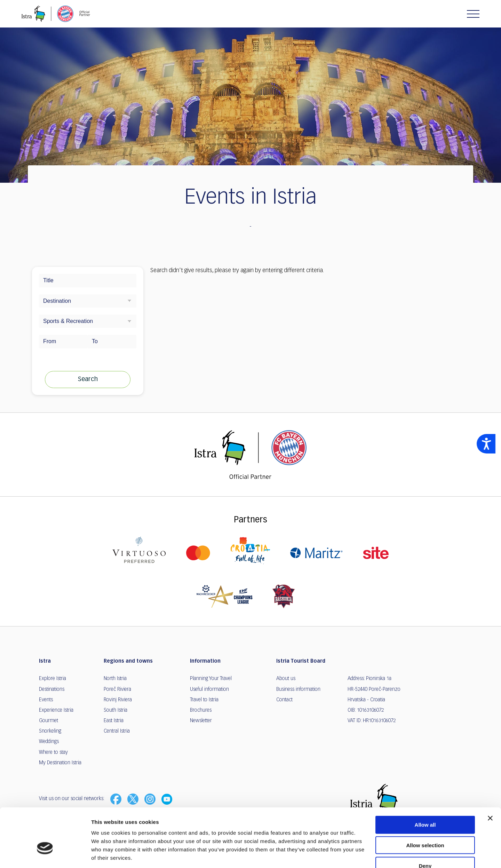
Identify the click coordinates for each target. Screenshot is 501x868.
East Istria (114, 721)
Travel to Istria (204, 700)
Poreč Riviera (117, 689)
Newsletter (201, 721)
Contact (284, 700)
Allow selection (425, 803)
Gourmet (49, 721)
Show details (365, 854)
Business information (298, 689)
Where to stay (53, 752)
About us (286, 679)
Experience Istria (56, 710)
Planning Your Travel (211, 679)
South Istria (116, 710)
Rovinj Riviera (118, 700)
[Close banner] (490, 776)
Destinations (52, 689)
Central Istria (117, 731)
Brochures (201, 710)
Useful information (209, 689)
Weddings (49, 742)
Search (88, 379)
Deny (425, 824)
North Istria (115, 679)
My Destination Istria (60, 763)
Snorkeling (50, 731)
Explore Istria (53, 679)
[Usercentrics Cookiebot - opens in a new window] (45, 854)
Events (46, 700)
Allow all (425, 783)
